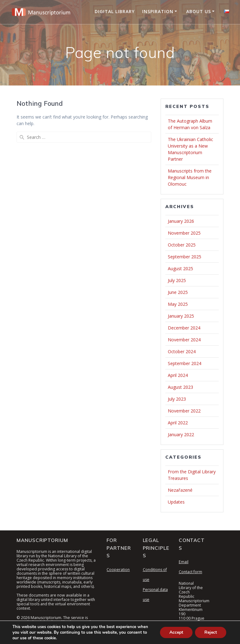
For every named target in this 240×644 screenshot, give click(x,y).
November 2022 (184, 411)
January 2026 (181, 221)
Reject (211, 632)
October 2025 (182, 245)
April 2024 (178, 375)
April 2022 (178, 423)
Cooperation (118, 570)
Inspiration (158, 11)
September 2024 (185, 363)
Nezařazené (180, 490)
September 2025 (185, 257)
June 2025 (178, 292)
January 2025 (181, 316)
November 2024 (184, 340)
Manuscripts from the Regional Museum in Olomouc (190, 177)
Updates (176, 502)
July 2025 (177, 280)
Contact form (190, 572)
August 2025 (180, 268)
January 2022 (181, 434)
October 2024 (182, 351)
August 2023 (180, 387)
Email (184, 562)
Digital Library (115, 11)
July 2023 (177, 399)
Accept (176, 632)
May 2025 (178, 304)
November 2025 (184, 233)
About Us (199, 11)
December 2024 (184, 328)
